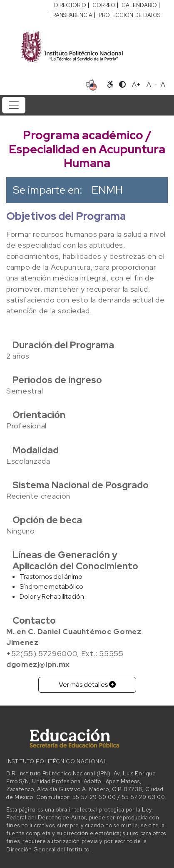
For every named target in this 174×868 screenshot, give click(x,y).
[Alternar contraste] (122, 85)
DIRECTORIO (70, 5)
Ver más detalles (87, 685)
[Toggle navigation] (14, 105)
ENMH (107, 190)
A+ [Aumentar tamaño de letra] (136, 85)
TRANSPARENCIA (71, 15)
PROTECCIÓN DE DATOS (129, 15)
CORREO (104, 5)
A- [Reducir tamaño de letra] (150, 85)
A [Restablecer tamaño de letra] (163, 85)
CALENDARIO (139, 5)
